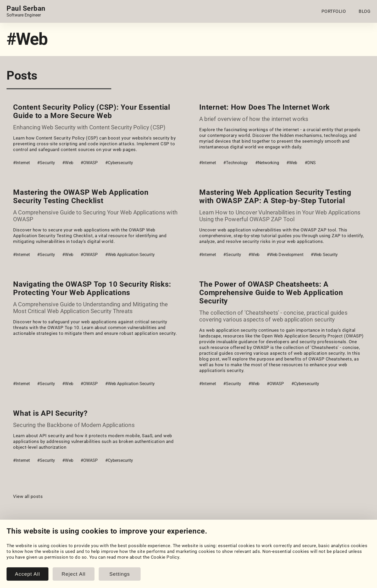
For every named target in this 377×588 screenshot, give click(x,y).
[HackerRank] (40, 538)
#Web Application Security (130, 255)
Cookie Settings (220, 552)
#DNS (310, 163)
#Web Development (285, 255)
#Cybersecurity (119, 163)
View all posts (28, 496)
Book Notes (117, 569)
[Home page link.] (26, 11)
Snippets (114, 563)
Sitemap (362, 584)
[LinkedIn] (10, 538)
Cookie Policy (218, 558)
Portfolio (16, 552)
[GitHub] (25, 538)
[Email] (69, 538)
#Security (46, 163)
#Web (68, 163)
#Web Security (324, 255)
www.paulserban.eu (329, 584)
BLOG (365, 11)
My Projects (19, 558)
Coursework (19, 563)
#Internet (21, 163)
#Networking (267, 163)
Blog (110, 552)
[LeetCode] (54, 538)
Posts (111, 558)
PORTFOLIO (334, 11)
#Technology (235, 163)
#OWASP (89, 163)
